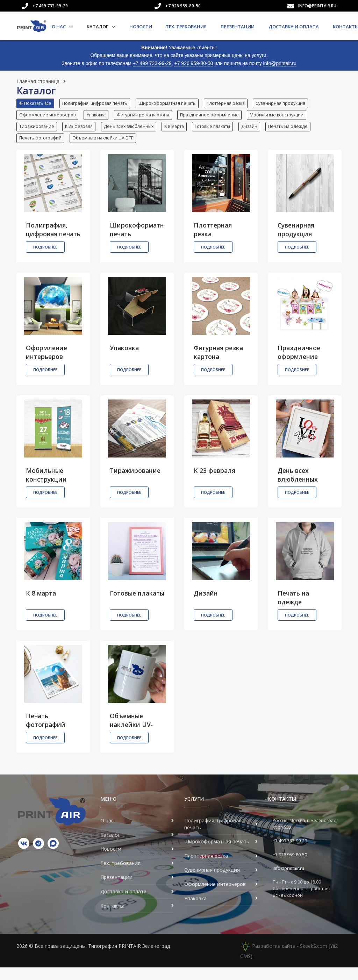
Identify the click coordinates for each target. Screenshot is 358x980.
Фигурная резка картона (147, 118)
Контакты (112, 918)
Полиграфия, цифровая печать (97, 103)
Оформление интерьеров (47, 118)
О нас (59, 27)
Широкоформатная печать (171, 103)
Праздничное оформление (215, 118)
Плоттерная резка (232, 103)
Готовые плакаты (220, 133)
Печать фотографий (40, 148)
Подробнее (45, 260)
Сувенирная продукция (288, 103)
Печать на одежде (300, 133)
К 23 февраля (81, 133)
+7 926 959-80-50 (183, 6)
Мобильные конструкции (285, 118)
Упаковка (98, 118)
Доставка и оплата (294, 27)
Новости (141, 27)
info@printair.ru (317, 6)
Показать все (35, 103)
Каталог (98, 27)
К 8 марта (180, 133)
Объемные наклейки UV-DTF (105, 148)
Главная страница (38, 81)
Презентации (238, 27)
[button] (37, 106)
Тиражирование (37, 133)
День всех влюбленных (133, 133)
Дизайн (259, 133)
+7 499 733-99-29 (50, 6)
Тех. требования (186, 27)
